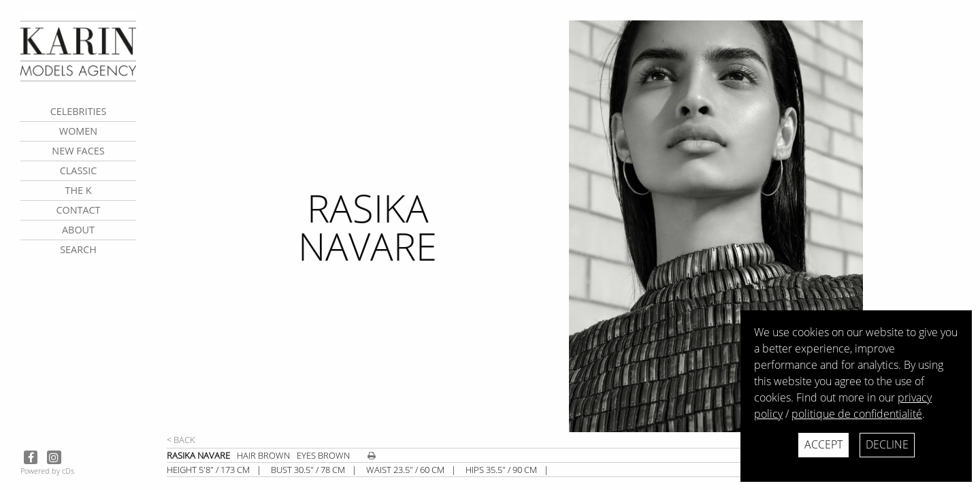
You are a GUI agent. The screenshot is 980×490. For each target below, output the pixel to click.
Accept (823, 444)
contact (78, 210)
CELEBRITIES (79, 111)
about (78, 230)
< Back (181, 440)
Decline (887, 444)
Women (78, 131)
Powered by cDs (47, 471)
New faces (78, 151)
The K (78, 190)
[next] (769, 226)
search (78, 249)
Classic (79, 170)
